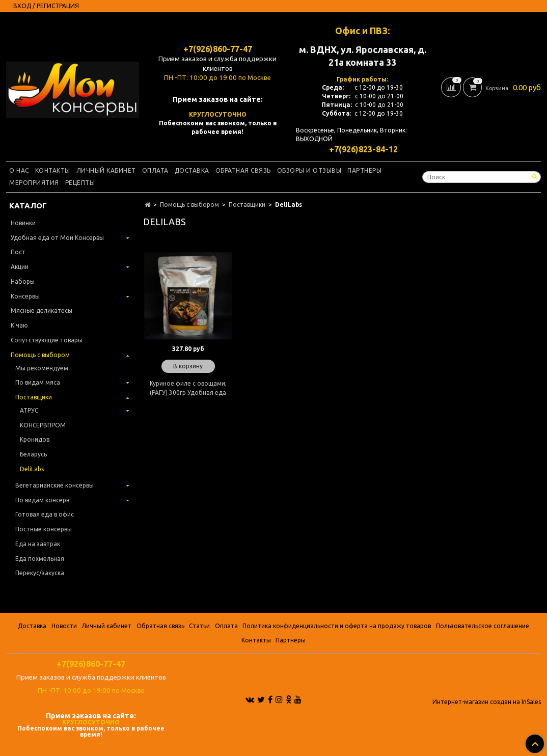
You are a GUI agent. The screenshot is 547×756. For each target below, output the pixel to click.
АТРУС (29, 410)
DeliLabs (32, 469)
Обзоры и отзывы (309, 170)
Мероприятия (34, 183)
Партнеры (364, 170)
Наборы (23, 281)
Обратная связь (243, 170)
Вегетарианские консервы (54, 485)
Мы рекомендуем (42, 368)
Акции (20, 267)
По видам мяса (38, 382)
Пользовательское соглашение (483, 626)
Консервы (25, 296)
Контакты (53, 170)
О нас (19, 170)
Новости (64, 626)
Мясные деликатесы (42, 310)
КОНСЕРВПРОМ (43, 425)
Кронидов (35, 439)
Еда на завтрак (38, 544)
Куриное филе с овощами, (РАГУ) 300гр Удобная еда (188, 388)
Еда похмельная (40, 559)
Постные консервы (44, 529)
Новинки (23, 223)
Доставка (192, 170)
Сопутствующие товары (47, 340)
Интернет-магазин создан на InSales (487, 702)
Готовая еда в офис (45, 514)
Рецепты (80, 183)
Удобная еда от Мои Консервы (57, 238)
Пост (18, 252)
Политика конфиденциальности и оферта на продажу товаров (337, 626)
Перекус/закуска (40, 573)
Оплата (155, 170)
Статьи (199, 626)
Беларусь (33, 454)
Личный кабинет (106, 170)
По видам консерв (42, 500)
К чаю (19, 325)
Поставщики (247, 205)
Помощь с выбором (189, 205)
